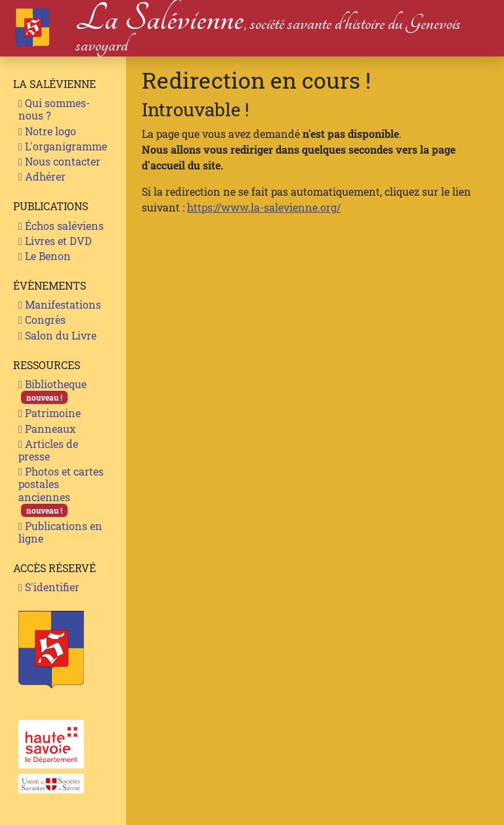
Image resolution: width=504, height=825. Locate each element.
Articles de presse (48, 450)
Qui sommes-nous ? (54, 109)
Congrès (42, 320)
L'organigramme (63, 146)
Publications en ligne (60, 532)
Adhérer (42, 176)
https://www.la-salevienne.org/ (264, 207)
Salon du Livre (57, 335)
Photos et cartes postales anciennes (61, 491)
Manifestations (60, 304)
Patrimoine (50, 413)
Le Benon (45, 256)
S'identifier (49, 587)
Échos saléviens (61, 226)
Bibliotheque (52, 390)
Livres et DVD (55, 241)
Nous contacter (59, 161)
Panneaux (47, 429)
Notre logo (47, 131)
